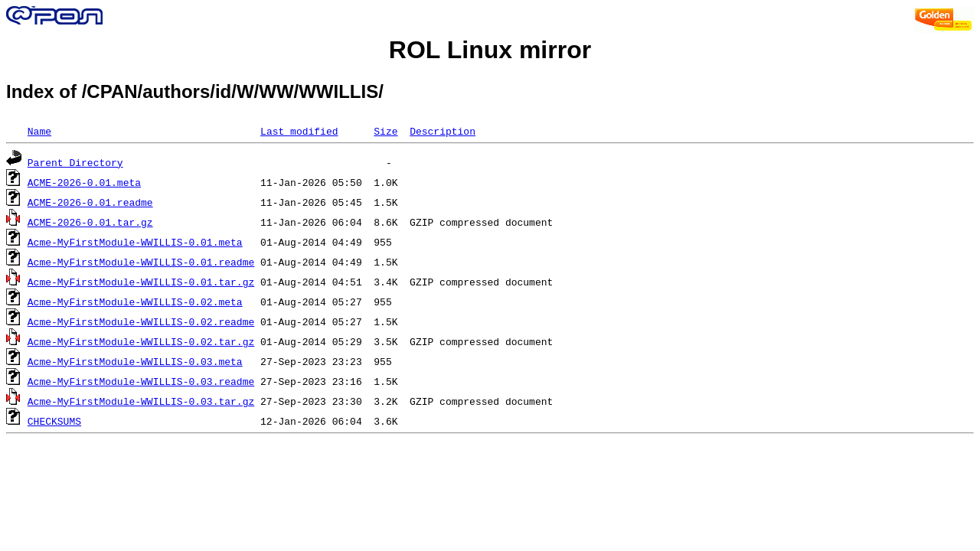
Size (385, 131)
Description (443, 131)
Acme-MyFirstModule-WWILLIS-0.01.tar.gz (141, 282)
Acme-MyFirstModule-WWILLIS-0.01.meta (135, 242)
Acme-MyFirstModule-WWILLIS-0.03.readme (141, 381)
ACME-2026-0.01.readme (90, 202)
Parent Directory (75, 162)
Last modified (299, 131)
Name (39, 131)
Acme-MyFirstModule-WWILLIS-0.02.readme (141, 321)
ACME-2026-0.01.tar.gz (90, 222)
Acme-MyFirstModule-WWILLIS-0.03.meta (135, 361)
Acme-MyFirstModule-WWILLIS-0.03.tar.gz (141, 401)
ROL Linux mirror (490, 50)
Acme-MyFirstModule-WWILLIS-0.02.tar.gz (141, 341)
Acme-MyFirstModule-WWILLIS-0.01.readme (141, 262)
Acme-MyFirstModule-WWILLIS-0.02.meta (135, 302)
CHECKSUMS (54, 421)
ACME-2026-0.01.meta (84, 182)
